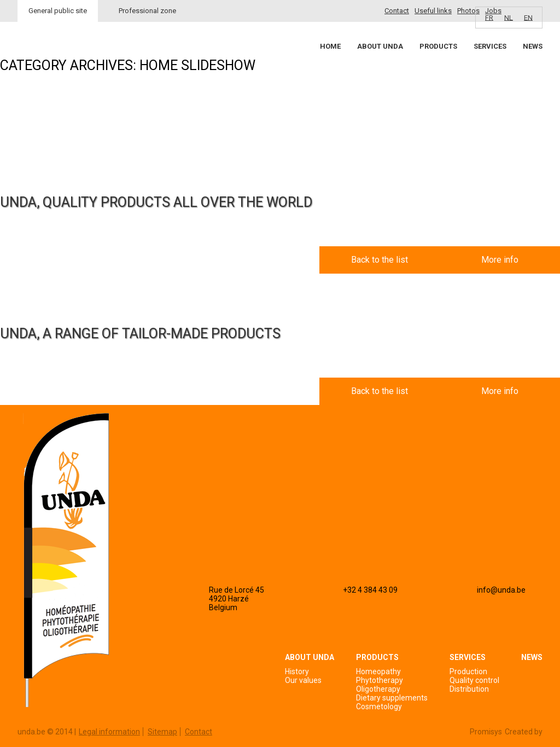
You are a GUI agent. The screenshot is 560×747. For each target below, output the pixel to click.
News (533, 46)
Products (438, 46)
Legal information (109, 732)
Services (490, 46)
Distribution (469, 689)
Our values (303, 680)
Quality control (474, 680)
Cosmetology (379, 707)
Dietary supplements (392, 698)
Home (330, 46)
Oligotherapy (378, 689)
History (297, 671)
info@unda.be (501, 590)
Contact (397, 11)
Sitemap (162, 732)
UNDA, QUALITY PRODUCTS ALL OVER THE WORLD (156, 202)
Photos (468, 11)
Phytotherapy (380, 680)
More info (500, 260)
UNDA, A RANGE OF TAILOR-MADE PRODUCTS (140, 334)
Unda (59, 66)
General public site (58, 11)
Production (468, 671)
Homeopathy (378, 671)
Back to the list (380, 260)
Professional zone (147, 11)
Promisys (486, 732)
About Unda (380, 46)
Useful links (433, 11)
